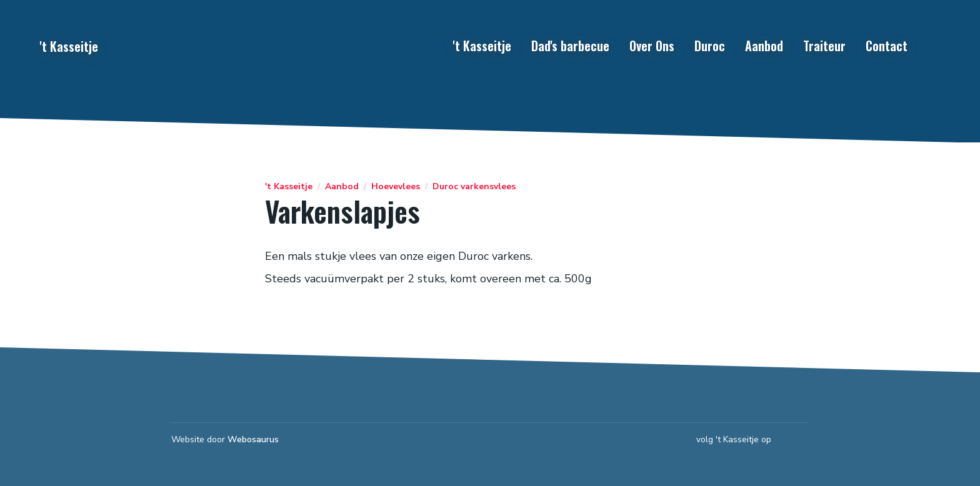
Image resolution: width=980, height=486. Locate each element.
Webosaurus (253, 439)
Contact (887, 46)
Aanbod (764, 46)
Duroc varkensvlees (474, 187)
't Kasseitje (482, 46)
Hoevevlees (396, 187)
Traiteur (824, 46)
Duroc (710, 46)
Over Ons (652, 46)
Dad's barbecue (570, 46)
